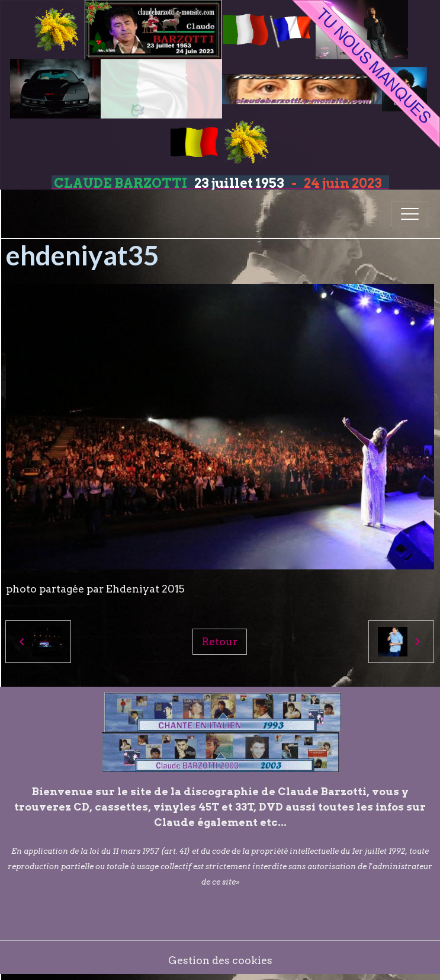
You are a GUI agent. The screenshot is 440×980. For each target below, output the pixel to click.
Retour (220, 641)
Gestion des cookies (220, 960)
